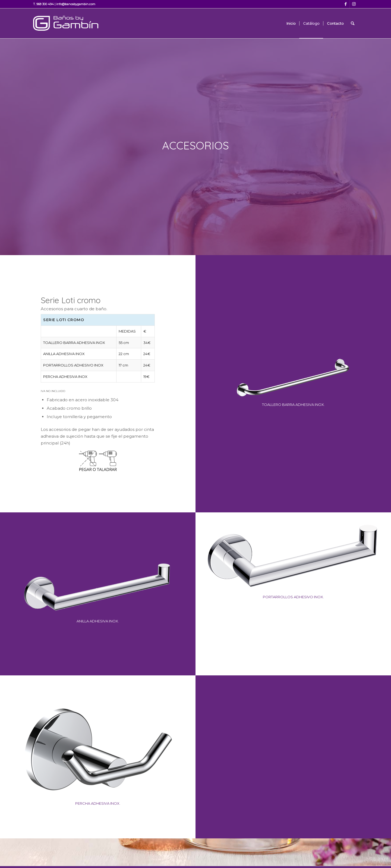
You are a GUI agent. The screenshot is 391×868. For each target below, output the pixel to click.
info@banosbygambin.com (76, 4)
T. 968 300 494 (43, 4)
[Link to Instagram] (354, 4)
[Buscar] (353, 23)
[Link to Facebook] (346, 4)
